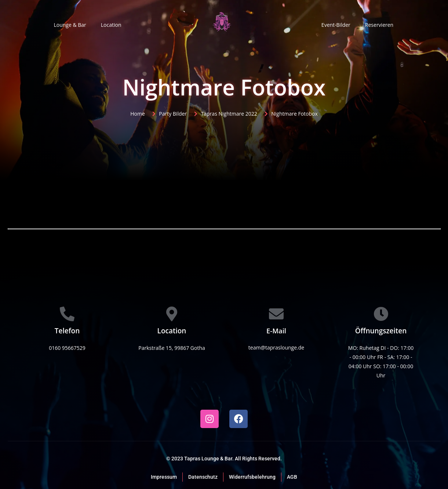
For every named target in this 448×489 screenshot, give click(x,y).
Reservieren (379, 25)
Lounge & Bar (70, 25)
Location (111, 25)
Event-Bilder (336, 25)
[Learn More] (67, 333)
